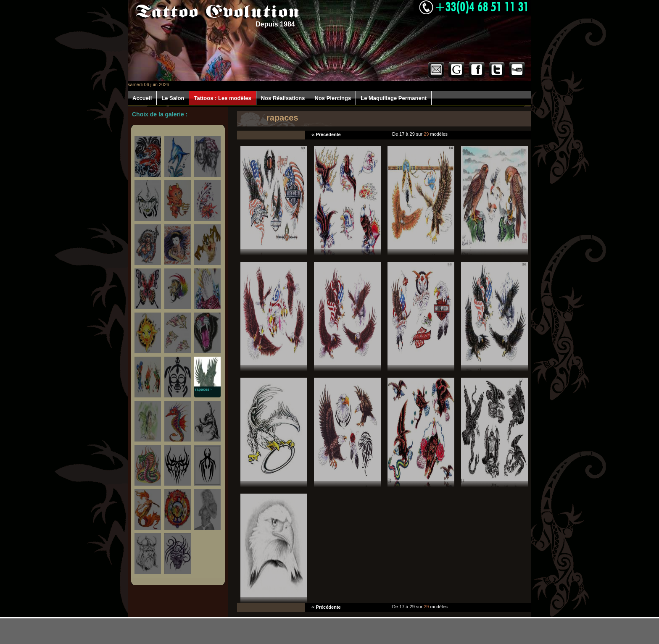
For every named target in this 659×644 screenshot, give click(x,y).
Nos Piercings (333, 98)
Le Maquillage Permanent (394, 98)
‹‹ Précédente (326, 134)
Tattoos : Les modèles (222, 98)
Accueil (142, 98)
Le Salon (173, 98)
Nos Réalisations (283, 98)
